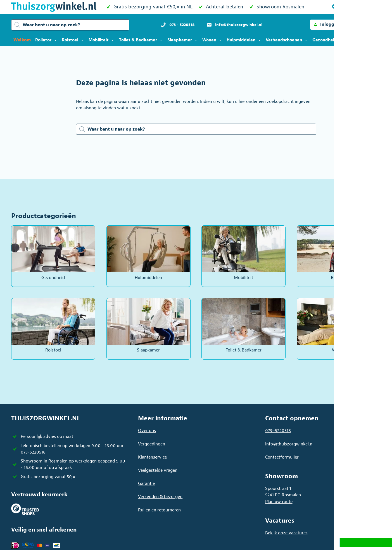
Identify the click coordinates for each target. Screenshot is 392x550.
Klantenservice (152, 457)
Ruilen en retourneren (159, 510)
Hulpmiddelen (244, 40)
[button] (326, 24)
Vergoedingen (152, 444)
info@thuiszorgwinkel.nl (289, 444)
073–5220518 (278, 431)
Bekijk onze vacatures (286, 533)
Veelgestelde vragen (158, 470)
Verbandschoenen (287, 40)
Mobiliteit (102, 40)
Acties (357, 40)
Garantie (146, 483)
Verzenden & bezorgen (160, 497)
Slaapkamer (183, 40)
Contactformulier (282, 457)
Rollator (46, 40)
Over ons (147, 431)
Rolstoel (73, 40)
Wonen (212, 40)
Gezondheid (328, 40)
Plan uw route (279, 502)
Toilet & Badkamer (141, 40)
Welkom (22, 40)
